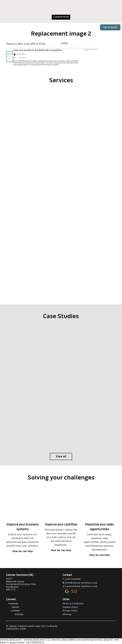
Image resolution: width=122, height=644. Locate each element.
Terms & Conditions (73, 604)
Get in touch (110, 27)
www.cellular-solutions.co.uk (82, 586)
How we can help (23, 551)
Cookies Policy (70, 607)
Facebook (12, 604)
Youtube (15, 614)
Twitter (13, 607)
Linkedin (13, 611)
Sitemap (67, 614)
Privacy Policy (70, 611)
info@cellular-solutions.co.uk (82, 583)
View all (61, 456)
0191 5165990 (73, 579)
